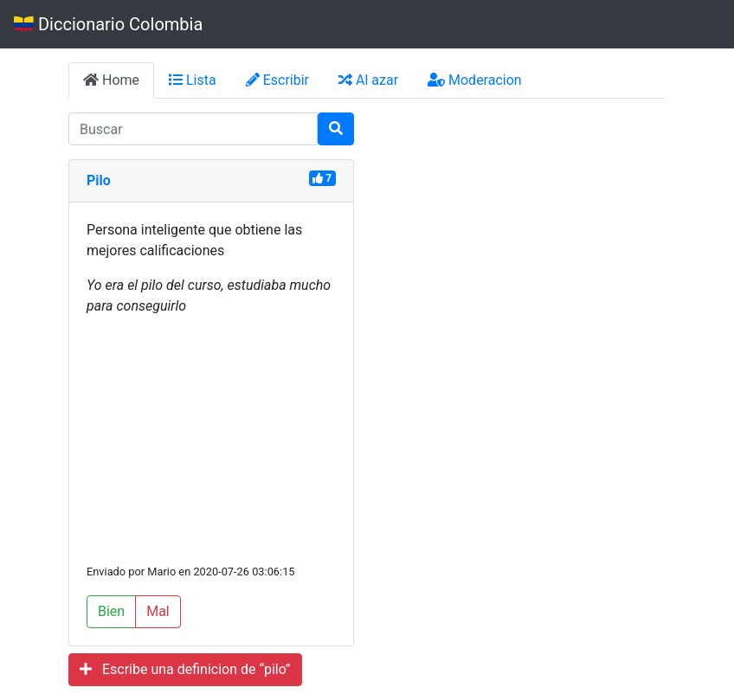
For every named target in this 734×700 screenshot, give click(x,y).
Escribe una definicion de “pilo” (185, 669)
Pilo (99, 180)
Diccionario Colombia (108, 24)
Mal (158, 611)
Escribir (277, 80)
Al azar (368, 80)
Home (111, 80)
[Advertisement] (211, 439)
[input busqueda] (193, 129)
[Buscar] (336, 129)
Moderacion (475, 80)
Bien (111, 611)
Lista (193, 80)
